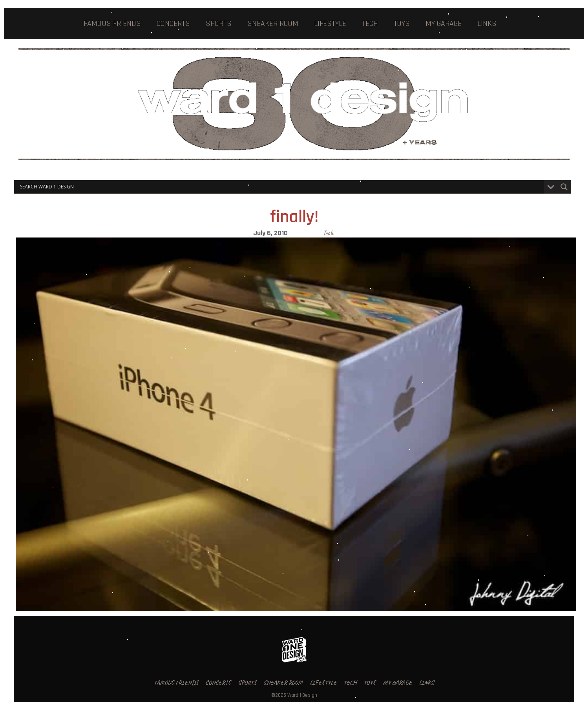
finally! (294, 217)
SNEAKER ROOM (273, 24)
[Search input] (281, 187)
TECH (370, 24)
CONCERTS (173, 24)
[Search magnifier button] (564, 187)
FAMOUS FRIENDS (112, 24)
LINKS (487, 24)
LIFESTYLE (330, 24)
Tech (328, 233)
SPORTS (219, 24)
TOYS (402, 24)
